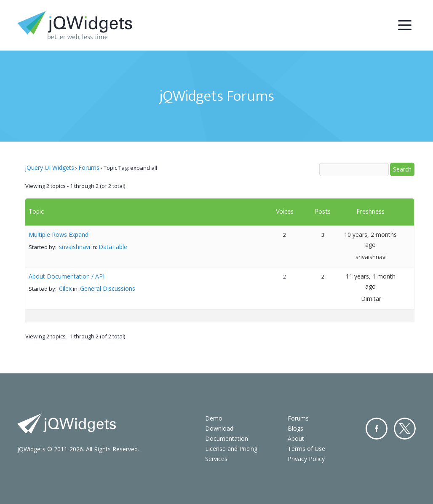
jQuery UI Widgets (49, 168)
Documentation (227, 438)
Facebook (377, 429)
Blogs (295, 428)
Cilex (65, 288)
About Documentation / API (67, 276)
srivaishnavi (75, 247)
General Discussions (108, 288)
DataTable (113, 247)
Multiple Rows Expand (59, 235)
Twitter (405, 429)
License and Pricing (231, 449)
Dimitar (371, 299)
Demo (214, 418)
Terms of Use (306, 449)
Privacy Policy (306, 459)
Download (219, 428)
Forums (89, 168)
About (296, 438)
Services (216, 459)
